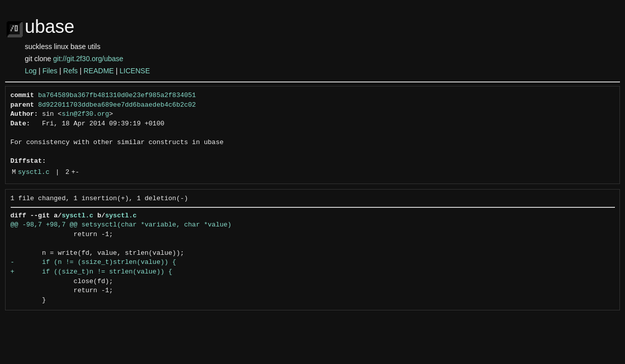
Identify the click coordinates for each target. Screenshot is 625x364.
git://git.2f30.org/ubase (88, 59)
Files (50, 71)
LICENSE (135, 71)
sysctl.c (33, 172)
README (99, 71)
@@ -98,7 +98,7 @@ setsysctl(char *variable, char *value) (121, 225)
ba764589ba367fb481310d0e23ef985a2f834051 (117, 96)
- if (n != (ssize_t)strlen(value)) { (94, 262)
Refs (71, 71)
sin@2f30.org (86, 114)
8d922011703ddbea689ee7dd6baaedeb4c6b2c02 (117, 105)
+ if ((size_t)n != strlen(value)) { (92, 272)
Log (31, 71)
